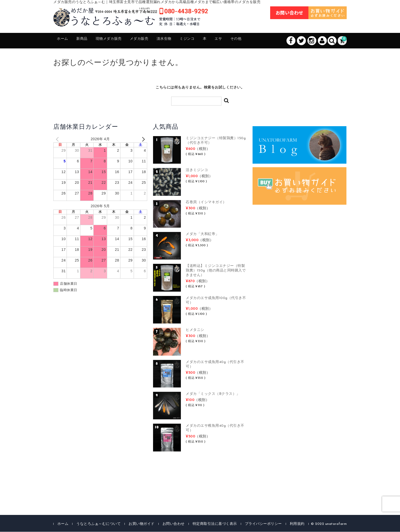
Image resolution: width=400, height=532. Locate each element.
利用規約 (297, 524)
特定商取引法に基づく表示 (215, 524)
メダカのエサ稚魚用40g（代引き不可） (215, 429)
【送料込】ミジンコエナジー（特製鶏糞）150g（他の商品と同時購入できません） (216, 271)
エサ (251, 41)
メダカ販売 (156, 41)
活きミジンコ (197, 171)
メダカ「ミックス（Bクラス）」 (213, 394)
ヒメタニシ (195, 330)
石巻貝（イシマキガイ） (206, 203)
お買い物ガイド (142, 524)
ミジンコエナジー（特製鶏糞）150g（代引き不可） (216, 141)
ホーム (65, 41)
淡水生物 (186, 41)
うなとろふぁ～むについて (98, 524)
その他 (272, 41)
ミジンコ (214, 41)
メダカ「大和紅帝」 (202, 234)
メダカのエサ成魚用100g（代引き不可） (216, 301)
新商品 (88, 41)
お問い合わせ (174, 524)
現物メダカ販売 (120, 41)
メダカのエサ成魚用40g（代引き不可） (215, 365)
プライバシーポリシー (263, 524)
